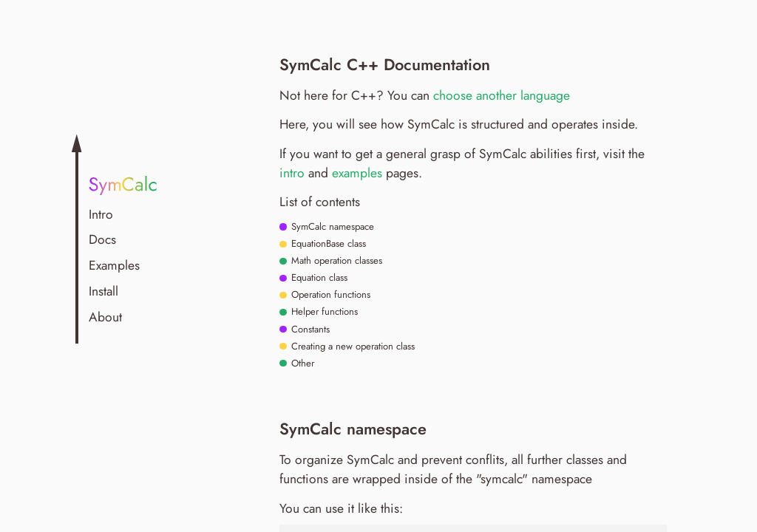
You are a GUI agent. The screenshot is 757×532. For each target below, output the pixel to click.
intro (292, 173)
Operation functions (329, 295)
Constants (309, 330)
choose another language (502, 95)
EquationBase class (327, 244)
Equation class (318, 278)
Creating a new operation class (352, 347)
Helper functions (323, 312)
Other (301, 364)
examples (357, 173)
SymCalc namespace (331, 227)
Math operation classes (335, 261)
